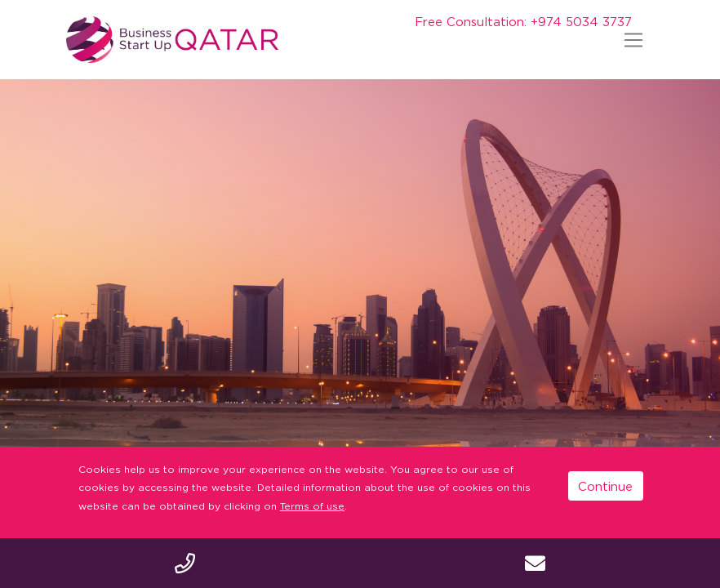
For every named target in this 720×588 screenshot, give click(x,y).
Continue (605, 486)
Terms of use (312, 506)
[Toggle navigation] (633, 40)
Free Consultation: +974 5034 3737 (523, 21)
